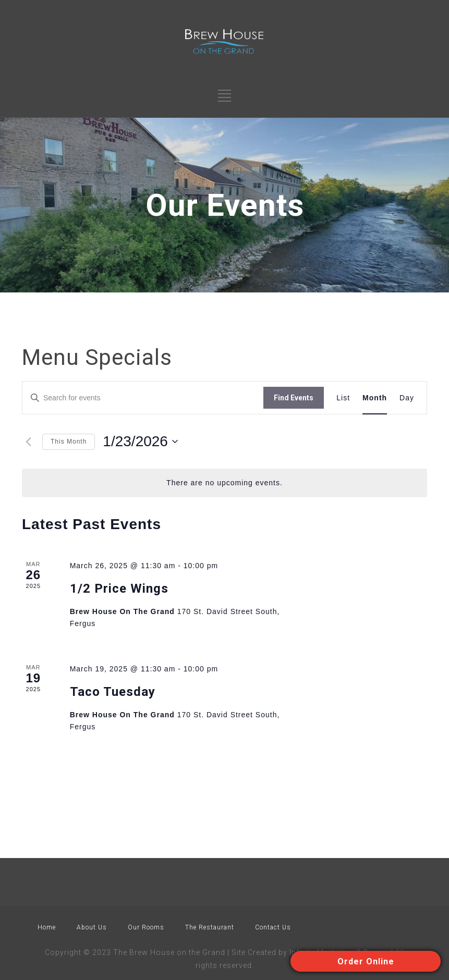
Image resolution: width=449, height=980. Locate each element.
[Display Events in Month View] (375, 398)
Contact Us (273, 927)
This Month (69, 442)
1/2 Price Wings (119, 589)
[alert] (225, 483)
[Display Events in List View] (343, 398)
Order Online (366, 961)
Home (47, 927)
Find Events (294, 398)
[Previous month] (28, 442)
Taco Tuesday (113, 692)
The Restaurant (210, 927)
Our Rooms (146, 927)
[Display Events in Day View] (407, 398)
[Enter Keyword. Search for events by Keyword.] (143, 398)
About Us (92, 927)
